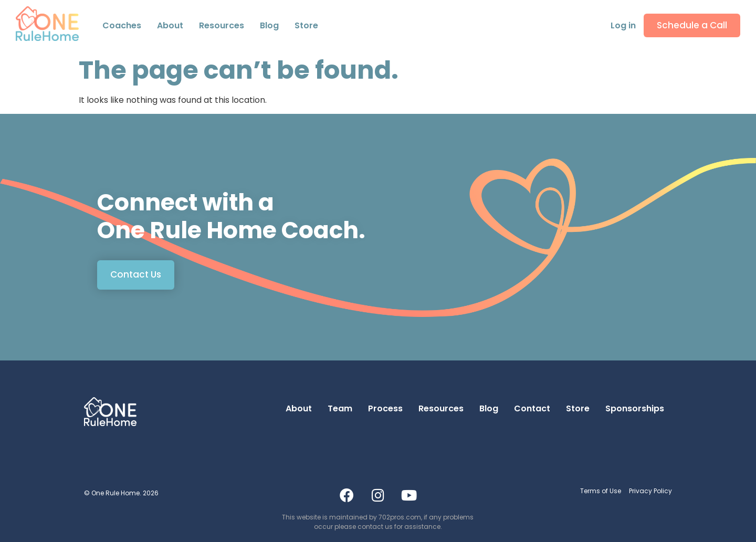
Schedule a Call (692, 25)
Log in (623, 25)
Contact (532, 408)
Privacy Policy (650, 491)
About (299, 408)
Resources (222, 25)
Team (340, 408)
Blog (269, 25)
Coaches (122, 25)
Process (385, 408)
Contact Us (136, 274)
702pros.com (400, 517)
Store (306, 25)
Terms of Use (601, 491)
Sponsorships (635, 408)
